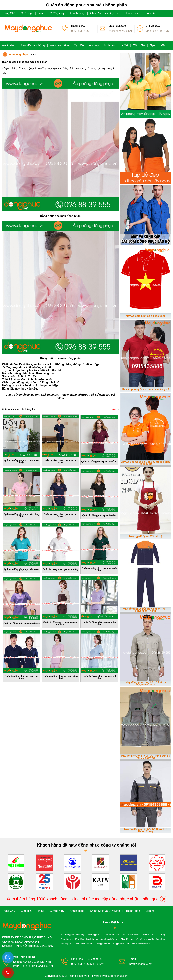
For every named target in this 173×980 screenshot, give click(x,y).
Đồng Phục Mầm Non (140, 944)
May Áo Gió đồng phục (154, 939)
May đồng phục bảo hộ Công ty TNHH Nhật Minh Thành (146, 610)
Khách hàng (77, 13)
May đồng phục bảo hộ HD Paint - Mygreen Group (146, 683)
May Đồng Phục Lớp (84, 939)
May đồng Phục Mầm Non (107, 939)
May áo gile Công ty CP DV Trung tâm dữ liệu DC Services (146, 757)
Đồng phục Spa (103, 944)
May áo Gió (121, 935)
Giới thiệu (27, 13)
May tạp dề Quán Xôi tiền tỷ (146, 536)
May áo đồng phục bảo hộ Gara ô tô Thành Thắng (146, 830)
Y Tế (125, 45)
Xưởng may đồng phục (84, 944)
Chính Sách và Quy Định (105, 13)
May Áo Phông (134, 935)
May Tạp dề (66, 944)
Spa (153, 45)
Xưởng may (57, 13)
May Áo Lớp (148, 935)
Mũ (163, 45)
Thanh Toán (133, 13)
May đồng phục (93, 935)
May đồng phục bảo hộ (132, 939)
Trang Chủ (9, 13)
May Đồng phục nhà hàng (72, 935)
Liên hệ (150, 13)
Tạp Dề (79, 45)
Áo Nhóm (110, 45)
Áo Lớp (94, 45)
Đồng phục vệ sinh (120, 944)
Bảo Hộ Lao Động (33, 45)
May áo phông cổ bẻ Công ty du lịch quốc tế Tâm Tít (146, 463)
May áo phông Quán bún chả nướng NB (146, 389)
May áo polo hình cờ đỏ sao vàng (146, 316)
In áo (41, 13)
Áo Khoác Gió (59, 45)
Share (115, 409)
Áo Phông (9, 45)
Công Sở (139, 45)
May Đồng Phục (18, 54)
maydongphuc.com (117, 976)
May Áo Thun (108, 935)
